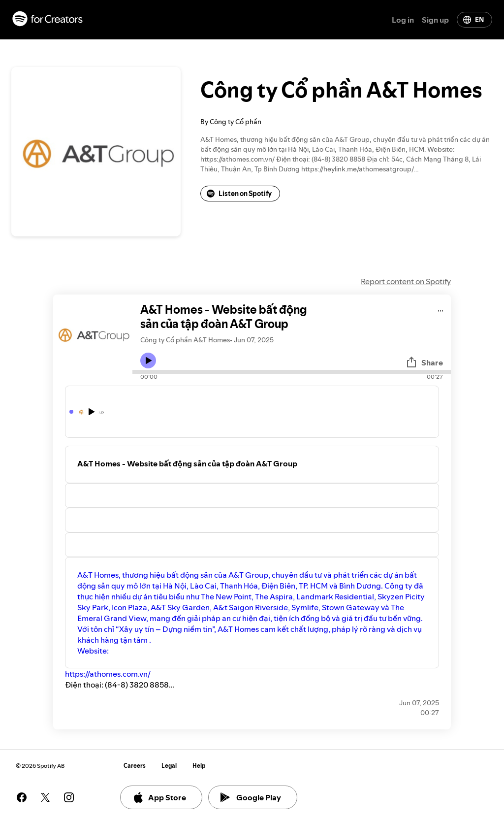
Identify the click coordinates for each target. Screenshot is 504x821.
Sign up (435, 20)
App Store (159, 797)
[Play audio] (441, 309)
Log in (403, 20)
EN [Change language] (473, 20)
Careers (135, 766)
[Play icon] (148, 361)
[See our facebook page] (22, 797)
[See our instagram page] (69, 797)
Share (424, 362)
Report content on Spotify (406, 281)
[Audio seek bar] (292, 372)
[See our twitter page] (45, 797)
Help (199, 766)
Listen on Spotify (239, 194)
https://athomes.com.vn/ (108, 674)
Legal (169, 766)
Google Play (251, 797)
